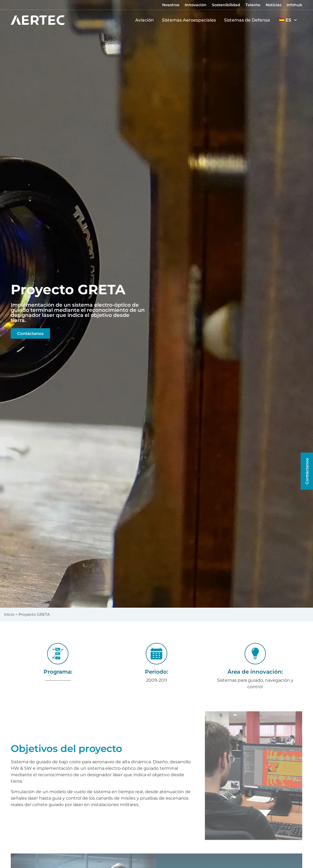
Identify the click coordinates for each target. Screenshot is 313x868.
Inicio (9, 614)
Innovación (196, 5)
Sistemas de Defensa (248, 20)
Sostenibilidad (226, 5)
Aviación (146, 20)
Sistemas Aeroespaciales (190, 20)
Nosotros (171, 5)
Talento (253, 5)
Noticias (273, 5)
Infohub (294, 5)
